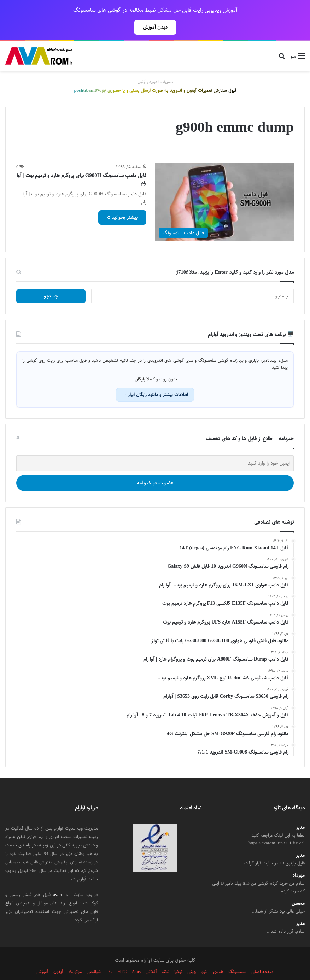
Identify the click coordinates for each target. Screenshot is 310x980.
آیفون (58, 956)
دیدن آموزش (155, 27)
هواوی (218, 956)
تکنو (166, 956)
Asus (136, 956)
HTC (122, 956)
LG (109, 956)
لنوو (205, 956)
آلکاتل (151, 956)
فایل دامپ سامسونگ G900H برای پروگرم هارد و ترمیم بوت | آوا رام (81, 164)
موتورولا (75, 956)
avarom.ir (62, 879)
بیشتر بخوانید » (122, 202)
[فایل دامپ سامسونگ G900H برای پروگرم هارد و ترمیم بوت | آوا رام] (225, 187)
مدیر (300, 812)
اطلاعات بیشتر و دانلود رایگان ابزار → (155, 379)
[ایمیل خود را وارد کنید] (155, 448)
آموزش (42, 956)
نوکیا (178, 956)
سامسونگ (237, 956)
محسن (298, 888)
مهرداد (299, 860)
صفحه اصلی (262, 956)
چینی (192, 956)
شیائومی (94, 956)
